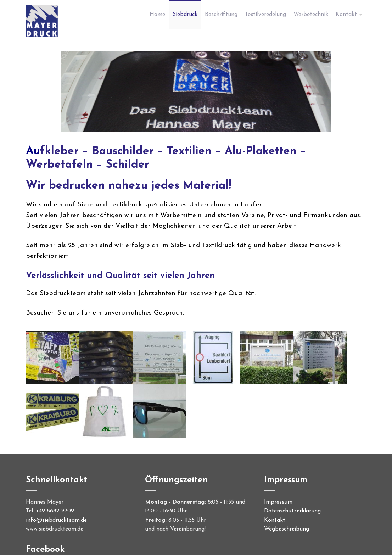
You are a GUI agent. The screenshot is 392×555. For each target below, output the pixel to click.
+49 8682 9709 (55, 511)
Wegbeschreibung (287, 529)
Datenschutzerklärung (292, 511)
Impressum (278, 502)
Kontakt (275, 520)
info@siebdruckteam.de (56, 520)
